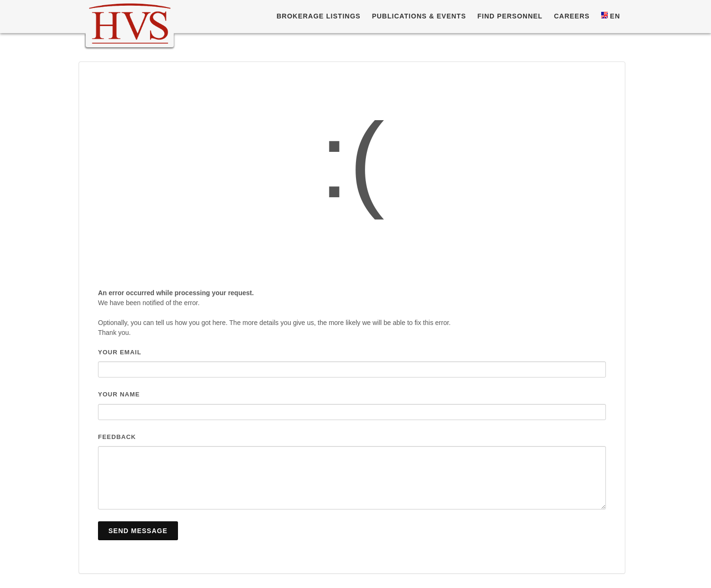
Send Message (138, 531)
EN (611, 16)
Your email (120, 352)
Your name (119, 394)
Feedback (117, 437)
